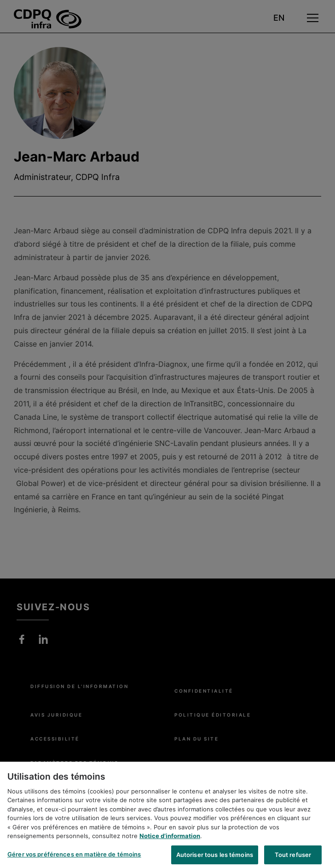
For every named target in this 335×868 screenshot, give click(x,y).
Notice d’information (170, 840)
